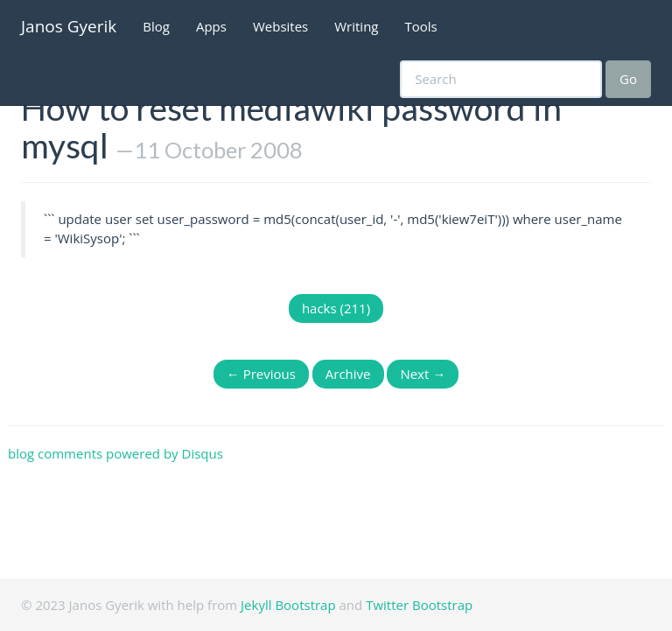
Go (628, 79)
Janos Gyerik (69, 26)
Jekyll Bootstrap (288, 605)
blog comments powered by (115, 453)
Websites (280, 26)
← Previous (261, 374)
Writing (356, 26)
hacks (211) (336, 308)
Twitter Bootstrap (419, 605)
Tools (421, 26)
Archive (348, 374)
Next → (423, 374)
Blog (156, 26)
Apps (211, 26)
